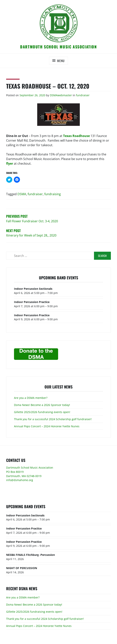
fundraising (53, 194)
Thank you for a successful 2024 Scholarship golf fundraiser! (53, 419)
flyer (10, 163)
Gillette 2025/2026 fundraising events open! (42, 412)
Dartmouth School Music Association (58, 47)
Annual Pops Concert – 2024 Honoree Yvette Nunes (47, 426)
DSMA (22, 194)
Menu (61, 61)
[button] (58, 23)
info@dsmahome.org (20, 480)
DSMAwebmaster (61, 95)
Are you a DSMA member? (31, 398)
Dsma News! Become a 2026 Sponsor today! (42, 405)
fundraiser (83, 95)
